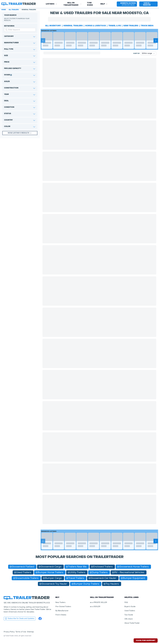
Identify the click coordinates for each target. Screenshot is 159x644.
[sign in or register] (148, 4)
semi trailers (131, 26)
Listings (51, 4)
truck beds (147, 26)
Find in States (61, 615)
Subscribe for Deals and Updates (20, 619)
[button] (127, 4)
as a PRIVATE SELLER (98, 602)
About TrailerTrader (132, 623)
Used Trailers (130, 611)
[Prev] (43, 40)
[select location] (127, 4)
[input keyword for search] (20, 30)
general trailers (73, 26)
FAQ (126, 602)
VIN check (129, 619)
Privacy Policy (9, 632)
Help (104, 4)
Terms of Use (21, 632)
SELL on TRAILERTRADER (72, 4)
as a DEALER (95, 607)
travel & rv (115, 26)
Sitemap (30, 632)
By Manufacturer (62, 611)
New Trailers (60, 602)
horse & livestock (96, 26)
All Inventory (53, 26)
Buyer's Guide (130, 607)
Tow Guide (90, 4)
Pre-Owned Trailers (63, 607)
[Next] (156, 40)
